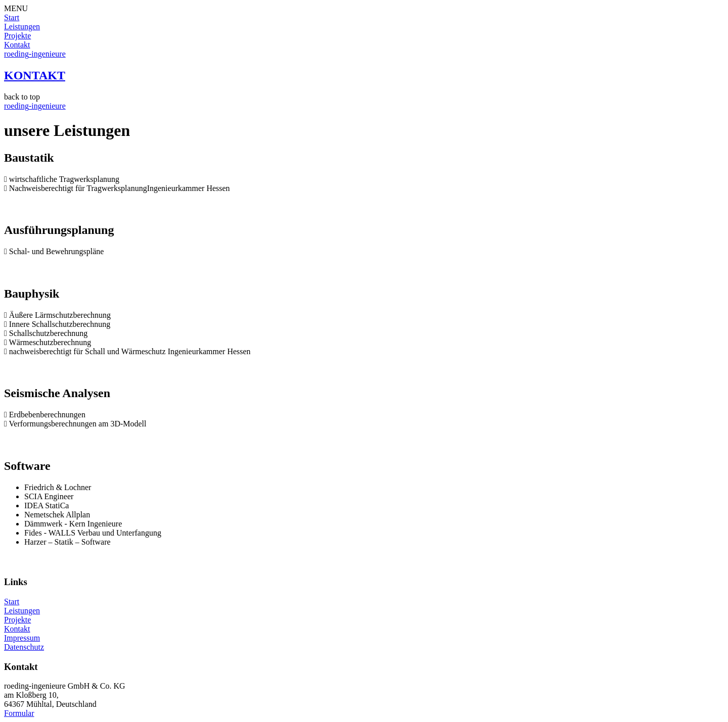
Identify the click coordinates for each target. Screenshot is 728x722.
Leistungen (22, 27)
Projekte (17, 36)
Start (12, 17)
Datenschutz (24, 647)
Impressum (22, 638)
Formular (19, 713)
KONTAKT (35, 75)
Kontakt (17, 45)
